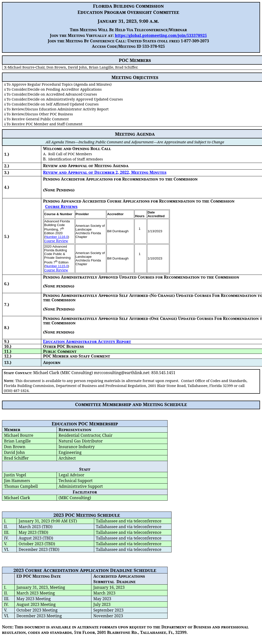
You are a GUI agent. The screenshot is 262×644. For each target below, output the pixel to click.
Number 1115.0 (57, 266)
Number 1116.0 (57, 237)
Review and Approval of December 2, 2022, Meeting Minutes (105, 172)
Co (46, 241)
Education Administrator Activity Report (87, 341)
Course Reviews (61, 206)
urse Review (58, 241)
